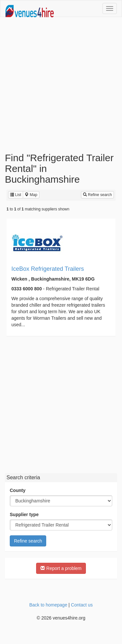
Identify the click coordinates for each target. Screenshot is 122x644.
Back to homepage (48, 605)
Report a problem (61, 568)
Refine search (97, 195)
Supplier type (24, 514)
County (18, 490)
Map (31, 195)
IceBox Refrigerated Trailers (48, 269)
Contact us (82, 605)
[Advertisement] (61, 85)
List (16, 195)
